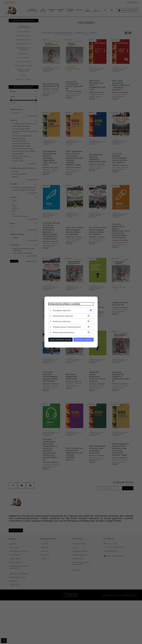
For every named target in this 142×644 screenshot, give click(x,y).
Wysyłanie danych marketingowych (67, 327)
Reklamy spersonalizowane (64, 332)
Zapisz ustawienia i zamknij (60, 340)
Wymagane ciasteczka (62, 310)
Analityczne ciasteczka (62, 321)
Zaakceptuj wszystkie (84, 340)
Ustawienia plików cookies (64, 304)
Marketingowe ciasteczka (63, 316)
